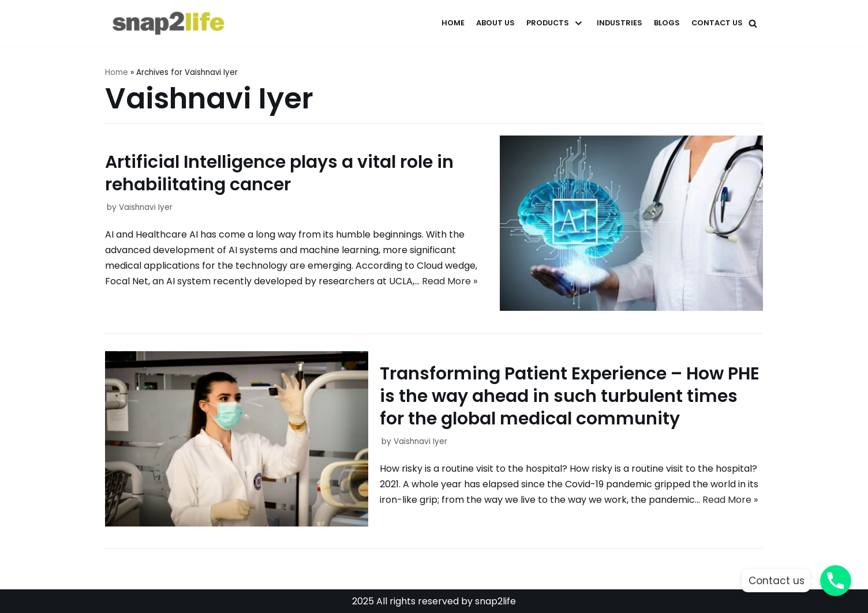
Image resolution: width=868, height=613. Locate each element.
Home (453, 23)
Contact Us (717, 23)
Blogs (667, 23)
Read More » (450, 281)
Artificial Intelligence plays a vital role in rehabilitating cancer (279, 173)
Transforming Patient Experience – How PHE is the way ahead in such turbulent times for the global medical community (570, 396)
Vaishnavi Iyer (146, 207)
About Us (495, 23)
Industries (620, 23)
